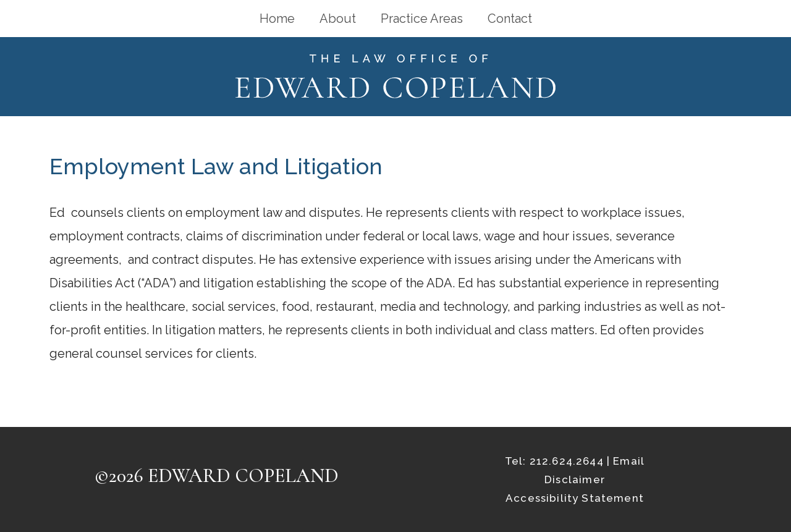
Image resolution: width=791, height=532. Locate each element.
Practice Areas (422, 19)
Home (277, 19)
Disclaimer (575, 479)
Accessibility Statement (575, 498)
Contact (510, 19)
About (338, 19)
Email (629, 461)
